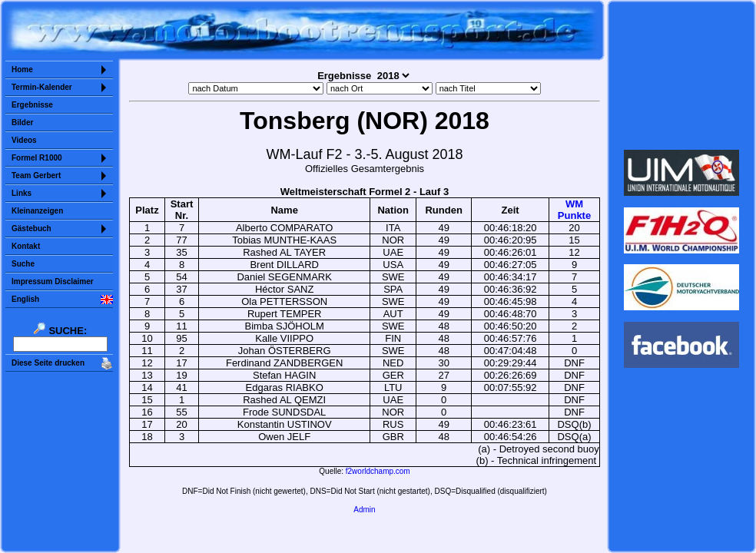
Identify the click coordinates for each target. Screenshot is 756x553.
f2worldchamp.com (378, 471)
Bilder (22, 123)
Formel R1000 (37, 158)
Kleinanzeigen (37, 211)
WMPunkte (574, 210)
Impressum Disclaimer (53, 281)
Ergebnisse (32, 105)
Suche (23, 264)
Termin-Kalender (42, 87)
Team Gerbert (36, 176)
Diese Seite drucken (48, 363)
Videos (24, 140)
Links (22, 193)
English (25, 299)
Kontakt (26, 246)
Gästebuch (31, 228)
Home (22, 70)
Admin (364, 510)
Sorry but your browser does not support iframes (682, 75)
